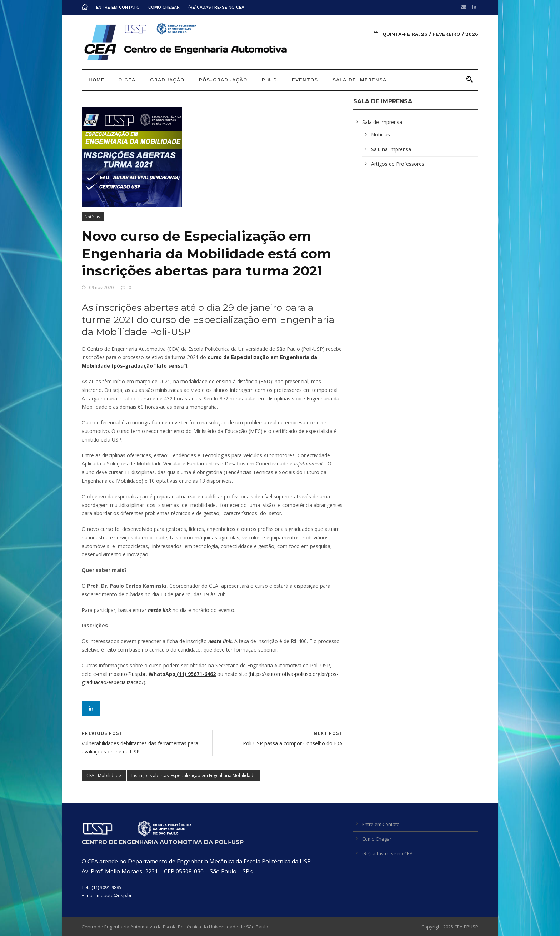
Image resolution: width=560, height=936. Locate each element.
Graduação (167, 80)
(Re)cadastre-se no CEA (216, 7)
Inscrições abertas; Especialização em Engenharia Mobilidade (194, 775)
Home (97, 80)
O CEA (127, 80)
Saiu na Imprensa (391, 149)
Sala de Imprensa (359, 80)
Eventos (305, 80)
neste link (220, 641)
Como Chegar (164, 7)
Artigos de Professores (398, 164)
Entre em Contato (118, 7)
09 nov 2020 (101, 287)
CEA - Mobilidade (104, 775)
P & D (269, 80)
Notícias (92, 217)
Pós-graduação (223, 80)
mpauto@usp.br (114, 895)
